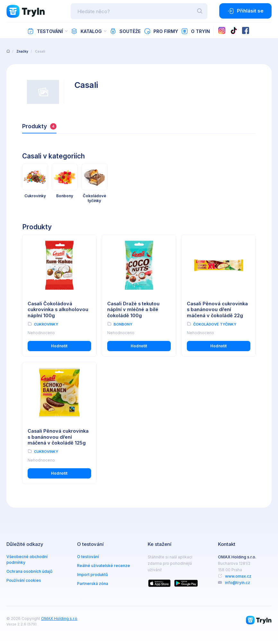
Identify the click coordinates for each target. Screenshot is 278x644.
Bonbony (123, 324)
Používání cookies (24, 580)
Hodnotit (59, 346)
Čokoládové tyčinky (215, 324)
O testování (88, 557)
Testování (45, 31)
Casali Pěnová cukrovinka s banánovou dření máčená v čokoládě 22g (217, 309)
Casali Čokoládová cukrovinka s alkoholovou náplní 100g (58, 309)
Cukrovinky (46, 324)
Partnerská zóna (93, 584)
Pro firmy (161, 31)
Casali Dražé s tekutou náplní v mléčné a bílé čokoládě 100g (133, 309)
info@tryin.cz (238, 583)
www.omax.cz (238, 576)
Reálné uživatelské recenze (104, 566)
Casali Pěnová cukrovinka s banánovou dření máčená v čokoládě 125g (58, 437)
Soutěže (125, 31)
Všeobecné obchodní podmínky (27, 559)
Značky (22, 51)
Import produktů (92, 575)
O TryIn (196, 31)
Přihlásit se (245, 11)
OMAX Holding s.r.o (59, 619)
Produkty (39, 126)
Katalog (86, 31)
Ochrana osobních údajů (29, 571)
